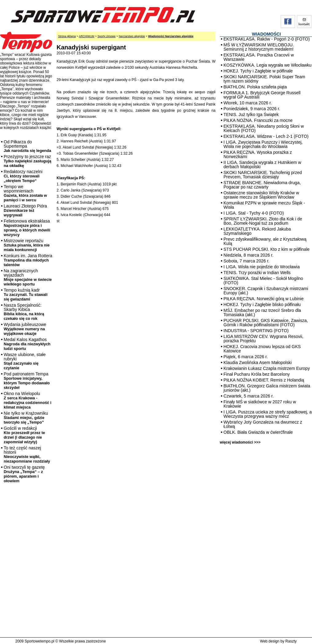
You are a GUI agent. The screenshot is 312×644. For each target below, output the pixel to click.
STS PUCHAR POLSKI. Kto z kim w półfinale (267, 249)
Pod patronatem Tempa (27, 381)
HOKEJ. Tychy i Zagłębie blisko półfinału (262, 305)
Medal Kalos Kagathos (27, 344)
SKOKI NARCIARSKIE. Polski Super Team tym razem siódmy (264, 79)
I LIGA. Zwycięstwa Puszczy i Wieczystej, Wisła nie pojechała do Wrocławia (263, 144)
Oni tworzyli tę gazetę (24, 474)
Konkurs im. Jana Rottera (28, 260)
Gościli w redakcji (24, 435)
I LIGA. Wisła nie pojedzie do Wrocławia (262, 267)
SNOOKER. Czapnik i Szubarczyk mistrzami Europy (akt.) (266, 291)
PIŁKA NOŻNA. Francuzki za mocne (258, 120)
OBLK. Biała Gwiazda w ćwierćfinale (258, 432)
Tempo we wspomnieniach (25, 193)
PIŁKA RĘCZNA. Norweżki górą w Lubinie (264, 299)
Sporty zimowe (107, 36)
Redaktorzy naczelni (23, 176)
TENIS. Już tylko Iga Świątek (251, 114)
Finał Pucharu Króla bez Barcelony (257, 374)
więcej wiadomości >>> (240, 442)
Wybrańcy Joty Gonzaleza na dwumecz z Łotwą (263, 424)
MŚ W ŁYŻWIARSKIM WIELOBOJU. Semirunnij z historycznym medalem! (259, 47)
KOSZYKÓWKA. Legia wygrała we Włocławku (267, 65)
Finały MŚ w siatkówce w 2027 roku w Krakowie (260, 404)
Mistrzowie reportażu (27, 245)
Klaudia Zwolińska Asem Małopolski (258, 363)
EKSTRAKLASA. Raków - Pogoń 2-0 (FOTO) (267, 39)
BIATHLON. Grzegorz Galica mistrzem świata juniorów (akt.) (267, 388)
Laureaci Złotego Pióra (25, 210)
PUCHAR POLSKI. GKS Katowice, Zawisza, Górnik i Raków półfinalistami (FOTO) (266, 323)
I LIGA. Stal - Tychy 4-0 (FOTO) (254, 213)
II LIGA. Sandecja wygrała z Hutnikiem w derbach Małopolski (262, 165)
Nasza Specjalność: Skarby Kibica (24, 312)
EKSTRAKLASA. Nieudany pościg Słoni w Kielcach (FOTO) (264, 128)
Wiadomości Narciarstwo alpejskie (171, 36)
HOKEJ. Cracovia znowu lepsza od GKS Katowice (262, 349)
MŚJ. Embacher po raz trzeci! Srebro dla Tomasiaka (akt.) (262, 312)
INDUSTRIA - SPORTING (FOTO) (256, 331)
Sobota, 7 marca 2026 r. (246, 261)
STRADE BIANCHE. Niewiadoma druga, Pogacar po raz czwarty (262, 185)
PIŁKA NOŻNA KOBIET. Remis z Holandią (264, 380)
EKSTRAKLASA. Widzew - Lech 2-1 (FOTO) (266, 136)
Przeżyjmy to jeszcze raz (28, 161)
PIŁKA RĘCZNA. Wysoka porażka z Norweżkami (258, 154)
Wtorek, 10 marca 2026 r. (248, 103)
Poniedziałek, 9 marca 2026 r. (252, 109)
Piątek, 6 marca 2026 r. (246, 357)
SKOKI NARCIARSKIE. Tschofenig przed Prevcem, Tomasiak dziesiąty (263, 175)
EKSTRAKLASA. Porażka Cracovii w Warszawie (259, 57)
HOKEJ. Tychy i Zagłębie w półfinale (258, 71)
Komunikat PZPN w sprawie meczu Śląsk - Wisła (264, 205)
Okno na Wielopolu (28, 400)
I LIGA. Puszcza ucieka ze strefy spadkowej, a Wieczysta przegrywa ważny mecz (268, 414)
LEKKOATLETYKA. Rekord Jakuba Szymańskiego (257, 231)
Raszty (291, 641)
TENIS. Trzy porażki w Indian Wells (257, 273)
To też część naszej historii (27, 454)
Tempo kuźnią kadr (26, 295)
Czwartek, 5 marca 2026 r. (249, 396)
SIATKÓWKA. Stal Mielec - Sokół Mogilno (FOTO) (263, 281)
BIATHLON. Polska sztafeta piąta (255, 87)
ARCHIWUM (87, 36)
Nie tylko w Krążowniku (26, 418)
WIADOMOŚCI (266, 34)
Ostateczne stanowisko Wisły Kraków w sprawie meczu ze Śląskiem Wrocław (261, 195)
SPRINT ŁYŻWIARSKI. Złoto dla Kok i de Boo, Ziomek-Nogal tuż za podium (263, 221)
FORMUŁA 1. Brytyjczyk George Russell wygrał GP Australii (262, 95)
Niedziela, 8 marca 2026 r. (249, 255)
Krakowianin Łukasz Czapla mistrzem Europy (267, 368)
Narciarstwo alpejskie (132, 36)
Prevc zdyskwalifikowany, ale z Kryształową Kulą (265, 241)
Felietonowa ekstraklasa (27, 228)
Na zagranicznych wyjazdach (28, 277)
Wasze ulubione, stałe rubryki (25, 361)
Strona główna (67, 36)
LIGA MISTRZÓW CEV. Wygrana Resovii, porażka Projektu (263, 339)
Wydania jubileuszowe (25, 329)
